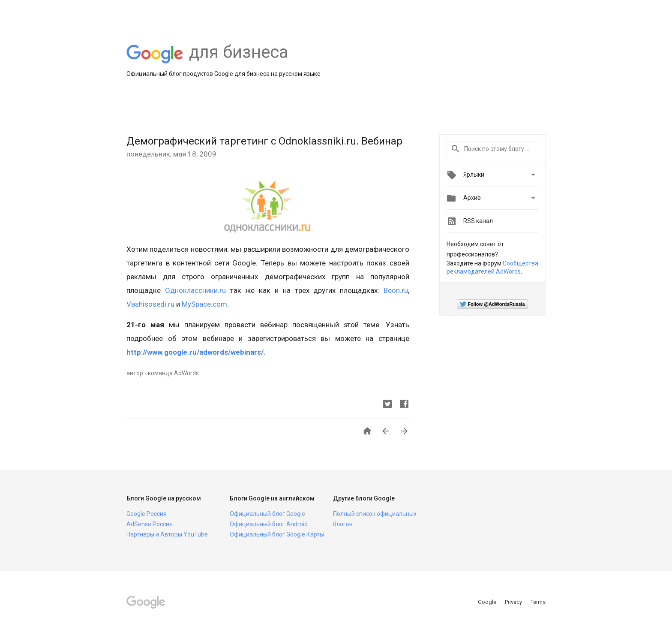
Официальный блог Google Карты (277, 534)
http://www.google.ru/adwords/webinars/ (195, 352)
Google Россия (147, 514)
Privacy (514, 602)
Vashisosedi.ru (150, 304)
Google (488, 602)
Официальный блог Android (269, 524)
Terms (538, 602)
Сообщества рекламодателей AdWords (492, 268)
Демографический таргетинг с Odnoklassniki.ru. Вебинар (264, 141)
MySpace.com (204, 304)
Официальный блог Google (267, 514)
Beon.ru (396, 290)
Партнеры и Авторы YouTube (167, 534)
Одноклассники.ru (195, 290)
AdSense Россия (150, 524)
